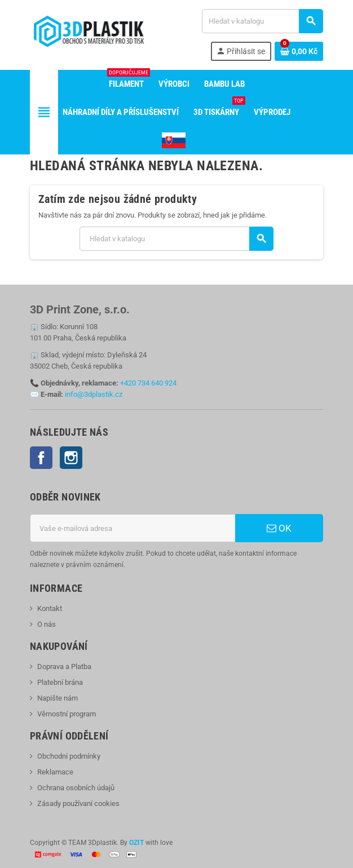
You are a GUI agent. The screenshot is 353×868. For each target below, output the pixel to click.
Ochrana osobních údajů (76, 788)
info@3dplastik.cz (94, 394)
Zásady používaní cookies (78, 803)
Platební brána (60, 682)
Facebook (41, 458)
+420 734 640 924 (148, 383)
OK (279, 528)
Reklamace (55, 772)
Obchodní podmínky (69, 756)
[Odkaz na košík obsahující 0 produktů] (299, 51)
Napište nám (58, 698)
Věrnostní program (67, 714)
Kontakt (50, 608)
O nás (47, 624)
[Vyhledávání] (262, 21)
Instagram (71, 458)
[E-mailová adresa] (133, 528)
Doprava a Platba (64, 666)
